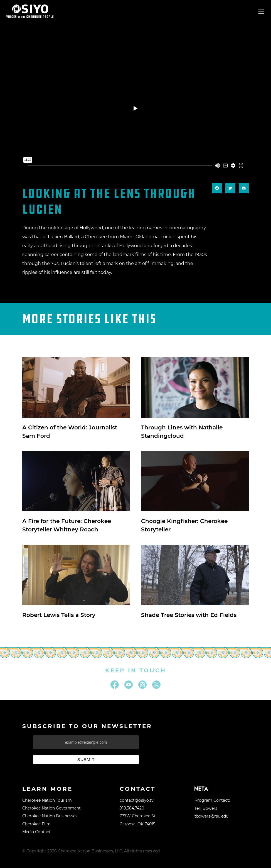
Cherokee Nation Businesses (50, 816)
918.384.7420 (132, 808)
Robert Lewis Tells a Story (59, 615)
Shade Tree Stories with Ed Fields (189, 615)
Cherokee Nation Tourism (47, 800)
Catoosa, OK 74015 (137, 824)
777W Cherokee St (138, 816)
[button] (217, 188)
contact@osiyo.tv (137, 800)
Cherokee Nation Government (51, 808)
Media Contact (36, 832)
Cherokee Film (36, 824)
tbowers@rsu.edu (211, 816)
